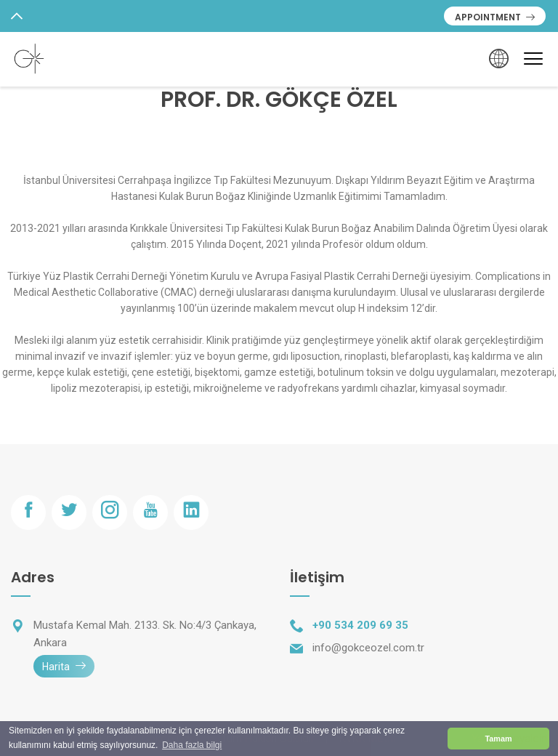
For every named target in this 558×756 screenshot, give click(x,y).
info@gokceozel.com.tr (368, 648)
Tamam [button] (498, 739)
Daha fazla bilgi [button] (192, 745)
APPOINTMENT (495, 17)
